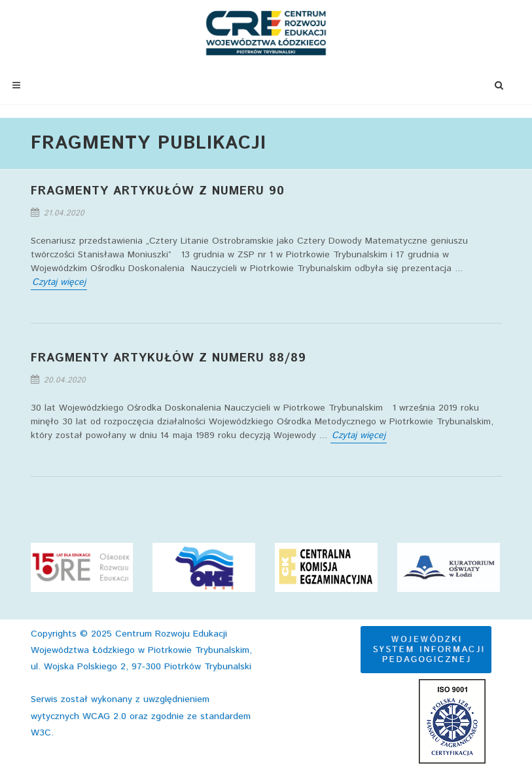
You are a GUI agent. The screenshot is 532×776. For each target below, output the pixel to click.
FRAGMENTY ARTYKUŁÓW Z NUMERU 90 (158, 191)
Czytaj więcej (59, 282)
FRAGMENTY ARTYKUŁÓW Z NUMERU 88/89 (168, 358)
